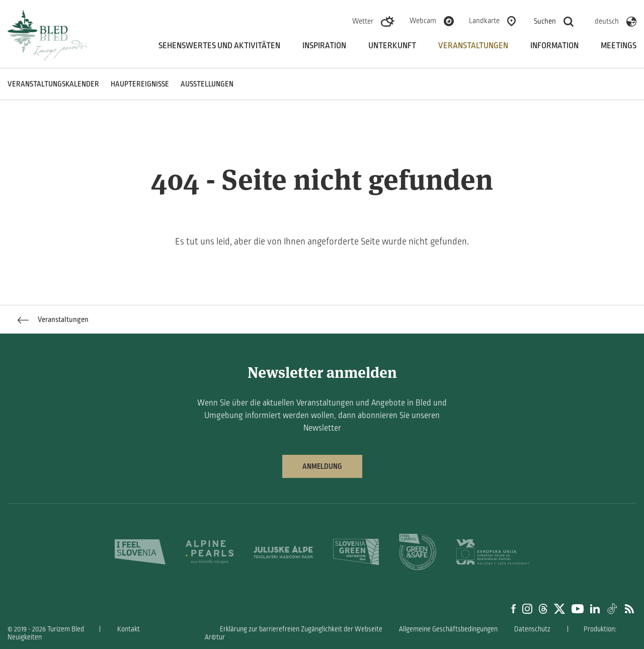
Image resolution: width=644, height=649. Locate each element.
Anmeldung (322, 466)
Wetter (363, 21)
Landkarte (484, 21)
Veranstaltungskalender (53, 84)
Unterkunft (392, 46)
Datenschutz (532, 629)
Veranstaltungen (473, 46)
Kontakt (129, 629)
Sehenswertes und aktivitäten (219, 46)
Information (554, 46)
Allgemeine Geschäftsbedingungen (448, 629)
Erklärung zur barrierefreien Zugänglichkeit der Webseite (301, 629)
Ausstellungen (207, 84)
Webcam (423, 21)
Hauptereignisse (140, 84)
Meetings (619, 46)
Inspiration (324, 46)
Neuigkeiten (25, 637)
